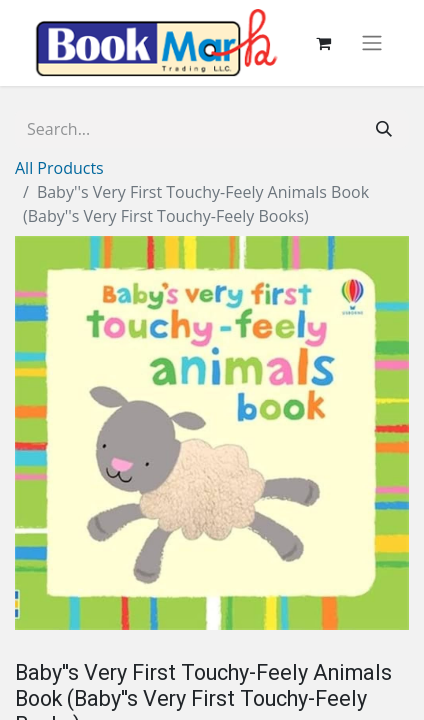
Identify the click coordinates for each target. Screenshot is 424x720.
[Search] (384, 129)
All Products (59, 168)
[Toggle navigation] (372, 43)
